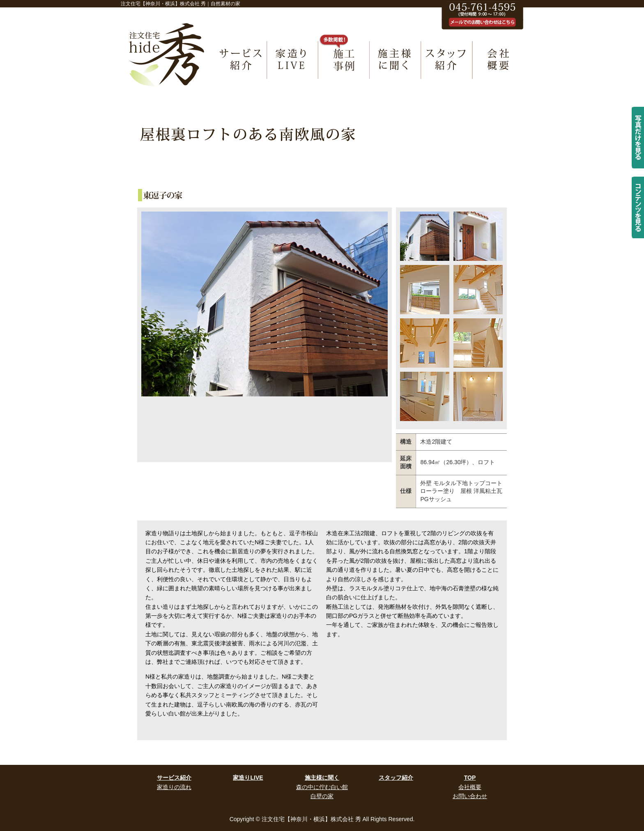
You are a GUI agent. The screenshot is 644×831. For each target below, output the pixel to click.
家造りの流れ (174, 787)
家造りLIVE (248, 778)
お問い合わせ (470, 796)
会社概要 (470, 787)
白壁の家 (322, 796)
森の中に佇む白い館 (322, 787)
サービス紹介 (174, 778)
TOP (470, 778)
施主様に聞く (322, 778)
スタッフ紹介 (396, 778)
